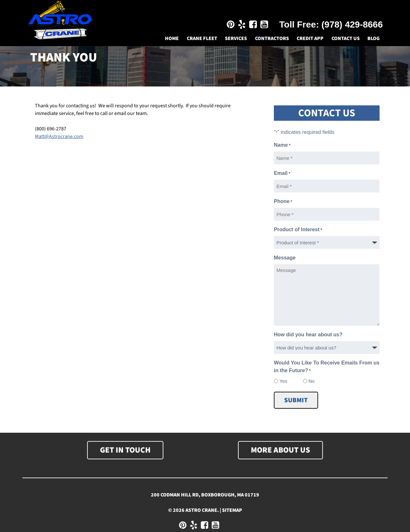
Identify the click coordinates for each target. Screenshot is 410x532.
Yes (283, 381)
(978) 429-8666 (352, 25)
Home (172, 38)
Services (236, 38)
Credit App (310, 38)
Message (285, 258)
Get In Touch (125, 450)
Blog (373, 38)
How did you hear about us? (308, 335)
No (312, 381)
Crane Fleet (202, 38)
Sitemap (232, 510)
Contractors (272, 38)
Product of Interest (298, 230)
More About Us (280, 450)
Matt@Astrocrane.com (59, 136)
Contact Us (346, 38)
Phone (283, 202)
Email (282, 174)
